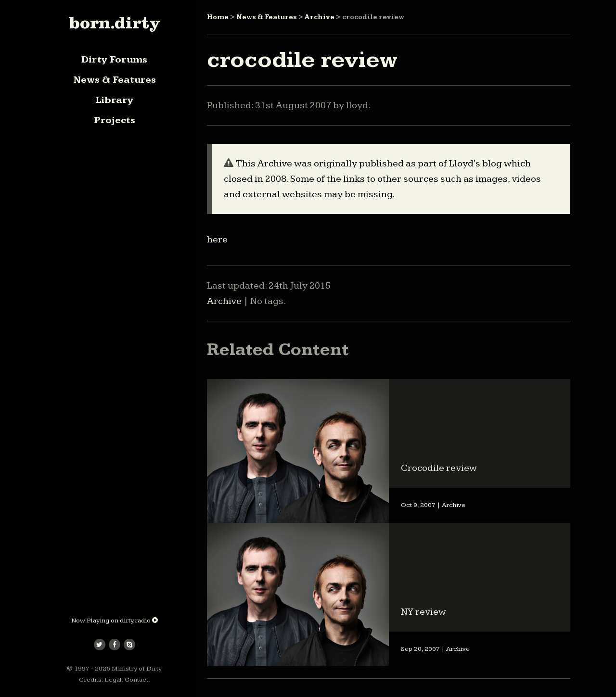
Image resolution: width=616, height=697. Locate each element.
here (217, 240)
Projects (115, 120)
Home (218, 17)
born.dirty (114, 23)
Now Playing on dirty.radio (115, 621)
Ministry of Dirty (137, 669)
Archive (320, 17)
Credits (90, 680)
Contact (136, 680)
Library (114, 100)
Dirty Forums (114, 60)
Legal (113, 680)
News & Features (115, 80)
